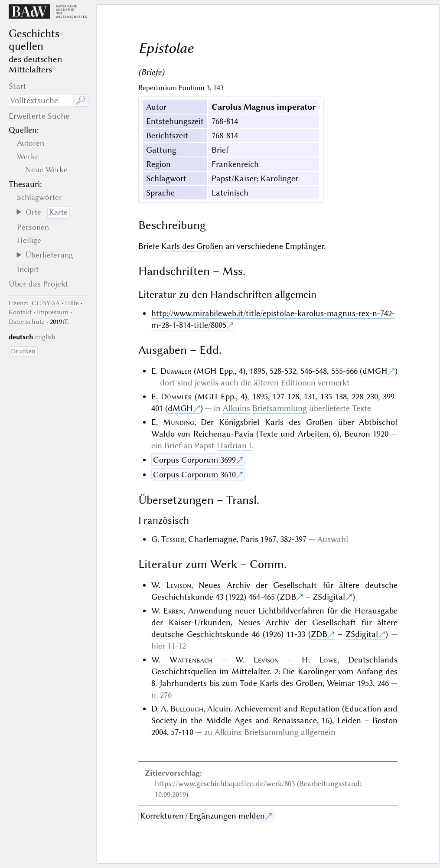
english (45, 337)
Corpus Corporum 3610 (194, 475)
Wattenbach (191, 660)
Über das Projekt (39, 284)
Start (18, 86)
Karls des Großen (192, 246)
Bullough (187, 709)
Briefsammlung (280, 408)
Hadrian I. (235, 445)
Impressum (53, 312)
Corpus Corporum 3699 (194, 460)
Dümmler (176, 371)
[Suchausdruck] (41, 100)
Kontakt (20, 312)
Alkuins (236, 408)
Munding (179, 422)
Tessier (173, 539)
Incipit (28, 269)
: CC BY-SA (34, 303)
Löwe (328, 660)
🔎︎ (81, 100)
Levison (179, 585)
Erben (173, 611)
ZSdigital (329, 597)
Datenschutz (27, 322)
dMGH (375, 371)
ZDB (288, 597)
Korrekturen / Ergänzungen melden (202, 816)
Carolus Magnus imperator (264, 107)
